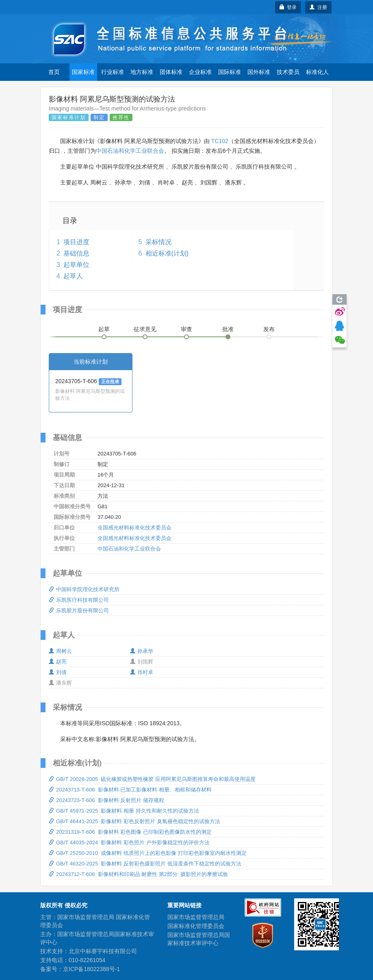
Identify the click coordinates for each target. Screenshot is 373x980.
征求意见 (145, 329)
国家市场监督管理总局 (196, 917)
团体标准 (171, 72)
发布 (269, 329)
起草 (104, 329)
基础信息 (76, 253)
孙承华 (142, 651)
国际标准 (230, 72)
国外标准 (259, 72)
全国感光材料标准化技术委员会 (134, 528)
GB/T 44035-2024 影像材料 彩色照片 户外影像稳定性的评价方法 (129, 842)
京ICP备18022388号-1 (91, 969)
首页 (54, 72)
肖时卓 (142, 672)
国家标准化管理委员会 (196, 926)
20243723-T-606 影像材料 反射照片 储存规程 (106, 800)
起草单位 (76, 265)
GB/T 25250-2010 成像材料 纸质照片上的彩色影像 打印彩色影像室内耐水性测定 (148, 853)
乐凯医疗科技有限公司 (79, 600)
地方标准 (142, 72)
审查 (186, 329)
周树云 (60, 651)
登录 (288, 7)
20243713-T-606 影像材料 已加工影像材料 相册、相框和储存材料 (130, 790)
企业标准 (200, 72)
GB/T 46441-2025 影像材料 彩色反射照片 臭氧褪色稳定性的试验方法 (134, 821)
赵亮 (58, 662)
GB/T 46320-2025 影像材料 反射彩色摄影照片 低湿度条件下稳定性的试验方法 (145, 864)
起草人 (73, 276)
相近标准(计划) (167, 253)
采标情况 (158, 242)
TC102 (220, 141)
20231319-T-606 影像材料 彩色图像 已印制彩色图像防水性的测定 (130, 832)
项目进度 (76, 242)
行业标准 (113, 72)
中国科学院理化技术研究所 (84, 589)
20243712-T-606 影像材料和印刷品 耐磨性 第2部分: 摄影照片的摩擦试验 (138, 874)
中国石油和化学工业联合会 (130, 151)
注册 (318, 7)
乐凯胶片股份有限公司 (79, 610)
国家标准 (83, 72)
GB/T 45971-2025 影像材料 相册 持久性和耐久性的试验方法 (124, 811)
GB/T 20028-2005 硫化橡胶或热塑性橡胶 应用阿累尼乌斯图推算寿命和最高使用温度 (152, 779)
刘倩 (58, 672)
